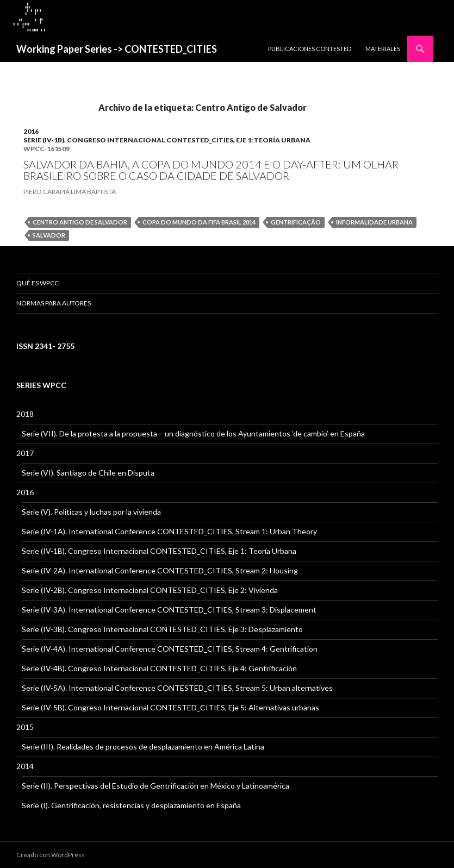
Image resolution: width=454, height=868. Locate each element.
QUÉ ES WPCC (38, 283)
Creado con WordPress (51, 855)
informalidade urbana (374, 222)
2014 (25, 766)
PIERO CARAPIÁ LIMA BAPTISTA (70, 192)
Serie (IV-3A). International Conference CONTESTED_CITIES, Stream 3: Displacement (169, 610)
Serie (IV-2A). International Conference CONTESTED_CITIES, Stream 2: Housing (160, 570)
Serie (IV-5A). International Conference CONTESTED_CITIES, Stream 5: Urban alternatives (177, 688)
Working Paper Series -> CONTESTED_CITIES (117, 49)
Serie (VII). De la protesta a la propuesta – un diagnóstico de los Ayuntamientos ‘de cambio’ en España (193, 433)
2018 (25, 414)
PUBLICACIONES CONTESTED (310, 49)
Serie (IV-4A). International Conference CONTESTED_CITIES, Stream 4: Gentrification (170, 649)
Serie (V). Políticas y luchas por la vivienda (91, 512)
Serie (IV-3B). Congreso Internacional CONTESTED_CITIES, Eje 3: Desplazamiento (162, 629)
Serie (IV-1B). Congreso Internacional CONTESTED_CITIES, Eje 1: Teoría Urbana (167, 140)
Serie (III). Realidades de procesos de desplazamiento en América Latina (143, 747)
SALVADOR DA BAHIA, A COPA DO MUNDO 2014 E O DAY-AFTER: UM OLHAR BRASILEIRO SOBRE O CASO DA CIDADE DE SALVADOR (211, 170)
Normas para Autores (54, 303)
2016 (31, 131)
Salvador (49, 235)
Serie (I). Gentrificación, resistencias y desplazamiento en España (131, 805)
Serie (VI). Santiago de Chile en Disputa (88, 473)
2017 (25, 453)
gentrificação (296, 222)
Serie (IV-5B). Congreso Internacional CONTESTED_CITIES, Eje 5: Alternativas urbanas (170, 707)
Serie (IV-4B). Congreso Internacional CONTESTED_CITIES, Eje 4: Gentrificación (159, 668)
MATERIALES (383, 49)
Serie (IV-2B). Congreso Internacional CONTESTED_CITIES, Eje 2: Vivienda (150, 590)
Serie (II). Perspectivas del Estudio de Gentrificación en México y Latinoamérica (156, 786)
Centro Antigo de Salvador (80, 222)
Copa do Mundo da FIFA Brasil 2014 (199, 222)
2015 (25, 727)
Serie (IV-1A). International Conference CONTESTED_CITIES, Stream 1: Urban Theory (169, 531)
